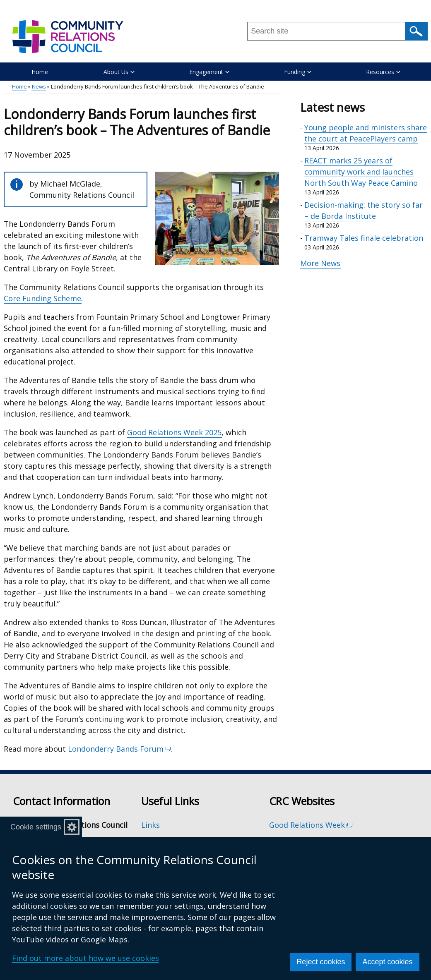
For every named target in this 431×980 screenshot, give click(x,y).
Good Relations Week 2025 (174, 432)
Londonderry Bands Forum (120, 749)
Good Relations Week (311, 825)
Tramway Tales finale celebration (364, 238)
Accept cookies (387, 962)
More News (320, 263)
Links (150, 825)
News (39, 86)
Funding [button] (298, 72)
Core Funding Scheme (42, 298)
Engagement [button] (209, 72)
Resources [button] (383, 72)
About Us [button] (119, 72)
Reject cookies (321, 962)
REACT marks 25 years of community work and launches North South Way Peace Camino (361, 172)
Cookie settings (36, 827)
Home (40, 72)
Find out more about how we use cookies (85, 958)
